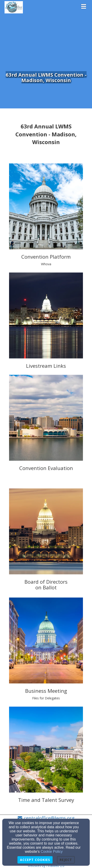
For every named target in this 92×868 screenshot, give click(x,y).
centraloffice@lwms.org (49, 818)
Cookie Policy (52, 852)
